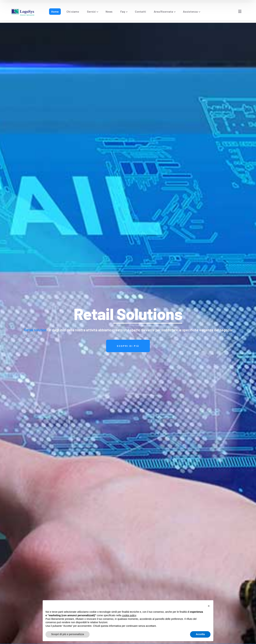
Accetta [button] (200, 634)
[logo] (23, 12)
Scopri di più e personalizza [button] (68, 634)
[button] (209, 606)
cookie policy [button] (129, 615)
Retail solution (35, 330)
